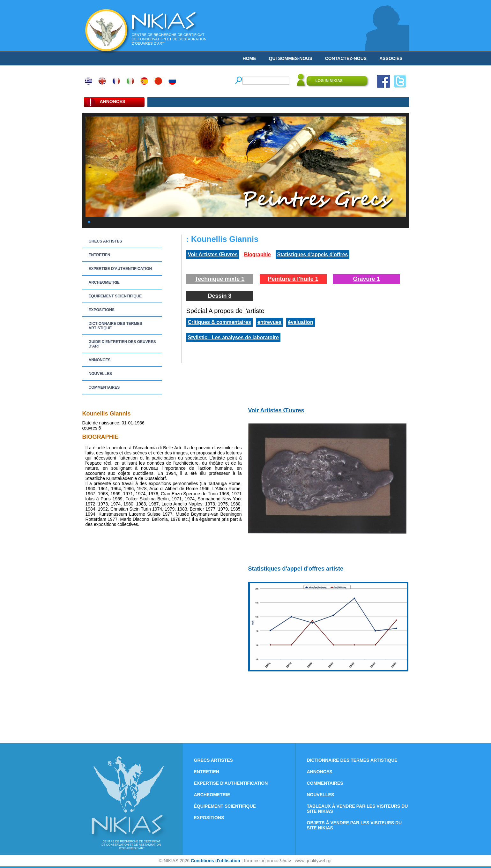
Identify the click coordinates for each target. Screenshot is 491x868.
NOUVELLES (100, 374)
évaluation (300, 322)
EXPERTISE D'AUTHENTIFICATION (120, 269)
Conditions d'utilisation (216, 861)
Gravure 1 (366, 279)
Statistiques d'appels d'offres (313, 254)
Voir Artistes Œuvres (213, 254)
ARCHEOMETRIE (104, 282)
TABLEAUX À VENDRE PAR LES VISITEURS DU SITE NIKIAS (357, 809)
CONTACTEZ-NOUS (346, 58)
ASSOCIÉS (391, 58)
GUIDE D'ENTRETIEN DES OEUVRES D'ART (122, 344)
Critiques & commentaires (219, 322)
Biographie (257, 254)
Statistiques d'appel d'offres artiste (296, 569)
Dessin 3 (219, 296)
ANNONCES (100, 360)
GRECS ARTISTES (105, 241)
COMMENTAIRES (104, 387)
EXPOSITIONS (102, 310)
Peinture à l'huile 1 (293, 279)
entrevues (270, 322)
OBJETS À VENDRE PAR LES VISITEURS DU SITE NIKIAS (354, 825)
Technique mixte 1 (220, 279)
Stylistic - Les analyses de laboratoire (233, 337)
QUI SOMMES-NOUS (291, 58)
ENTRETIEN (100, 255)
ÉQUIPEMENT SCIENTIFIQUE (115, 296)
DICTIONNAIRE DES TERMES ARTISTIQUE (115, 326)
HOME (249, 58)
